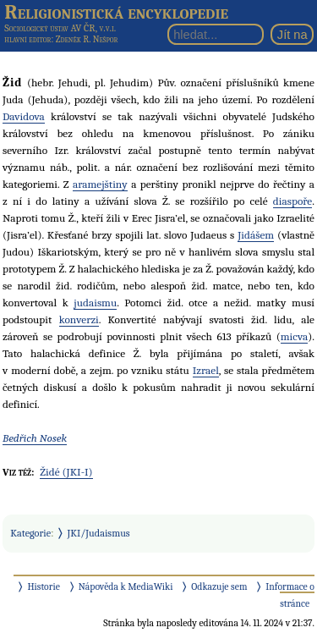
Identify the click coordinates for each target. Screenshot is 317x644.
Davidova (24, 116)
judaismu (95, 303)
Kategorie (30, 533)
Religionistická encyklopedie (116, 12)
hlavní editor (27, 39)
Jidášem (256, 235)
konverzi (79, 319)
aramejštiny (100, 184)
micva (294, 336)
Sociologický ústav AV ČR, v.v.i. (60, 28)
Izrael (206, 370)
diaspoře (292, 201)
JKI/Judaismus (99, 533)
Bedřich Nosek (35, 438)
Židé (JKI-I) (66, 472)
